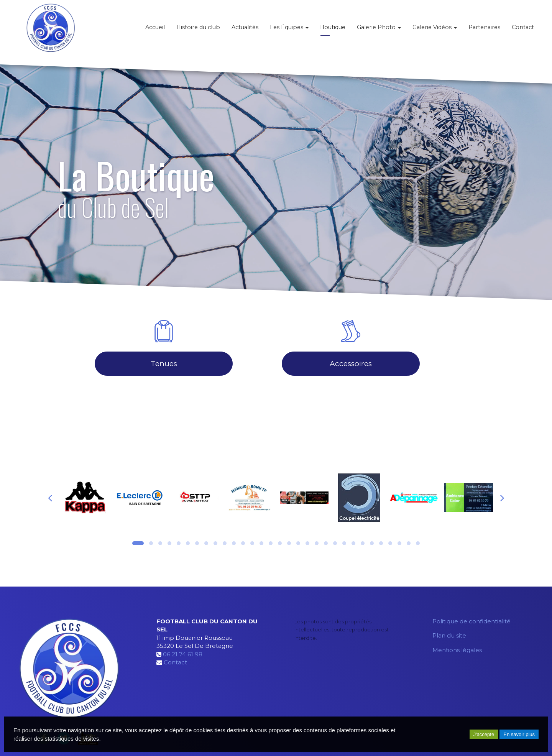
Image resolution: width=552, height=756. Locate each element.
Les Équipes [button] (289, 31)
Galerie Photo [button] (379, 31)
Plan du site (449, 635)
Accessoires (351, 364)
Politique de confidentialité (472, 621)
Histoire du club (198, 31)
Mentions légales (457, 650)
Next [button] (502, 498)
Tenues (164, 364)
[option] (85, 498)
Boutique (333, 31)
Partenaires (484, 31)
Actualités (245, 31)
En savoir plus (519, 734)
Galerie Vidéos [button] (435, 31)
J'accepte (484, 734)
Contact (523, 31)
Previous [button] (50, 498)
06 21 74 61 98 (183, 654)
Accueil (155, 31)
